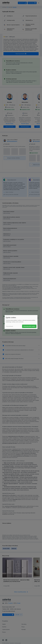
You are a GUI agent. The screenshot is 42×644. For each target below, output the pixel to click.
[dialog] (21, 322)
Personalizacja (9, 326)
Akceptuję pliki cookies (29, 326)
